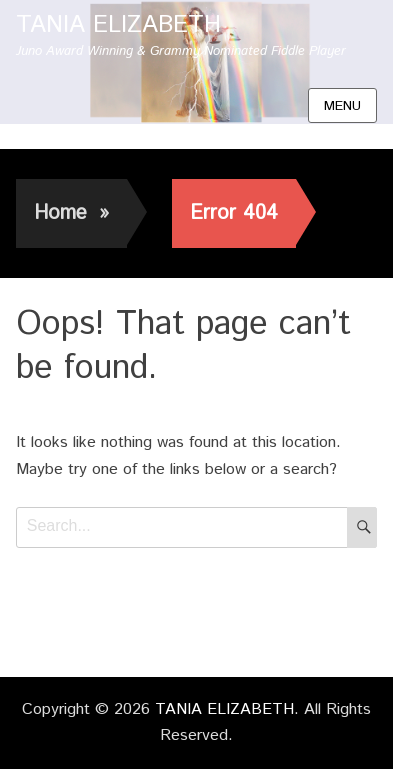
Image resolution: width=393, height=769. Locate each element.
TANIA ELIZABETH (118, 25)
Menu (342, 106)
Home (71, 213)
